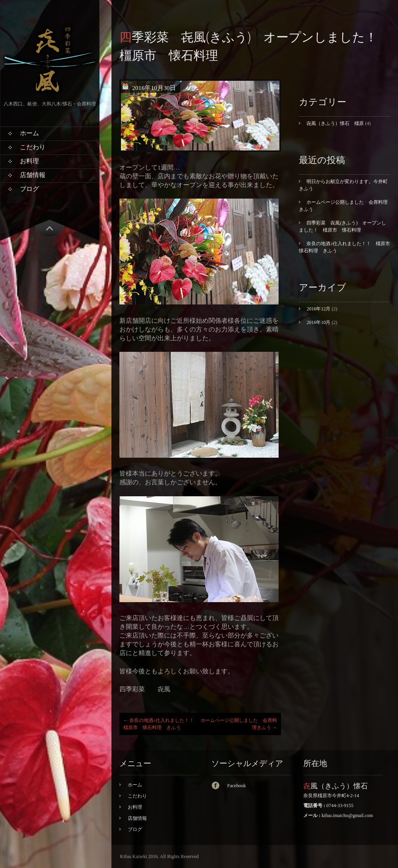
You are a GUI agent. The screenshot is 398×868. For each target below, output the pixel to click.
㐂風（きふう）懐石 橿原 (335, 123)
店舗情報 (33, 175)
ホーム (29, 133)
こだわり (33, 147)
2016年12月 (318, 309)
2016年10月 (318, 322)
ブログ (29, 189)
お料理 (29, 161)
